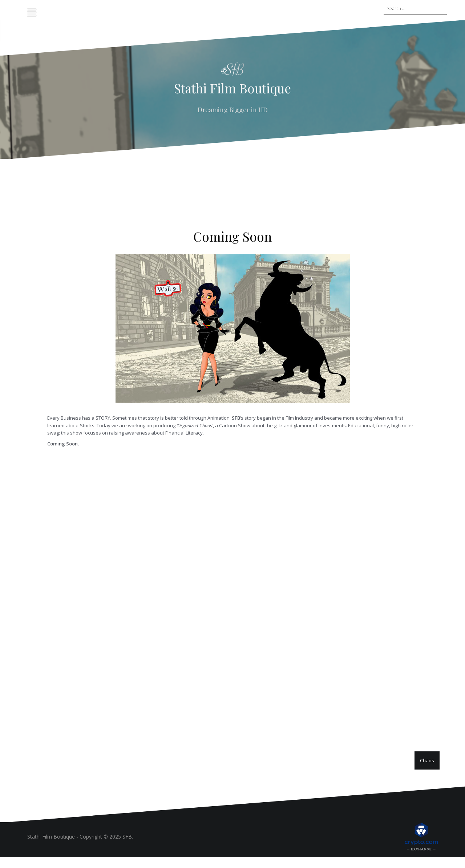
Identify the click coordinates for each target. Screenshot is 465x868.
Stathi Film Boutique (232, 88)
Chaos (427, 760)
